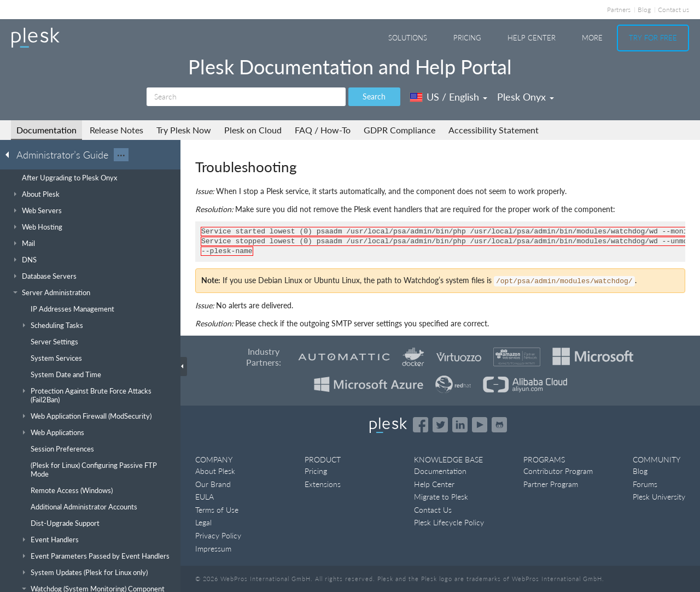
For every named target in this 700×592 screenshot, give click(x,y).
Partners (619, 10)
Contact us (673, 10)
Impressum (213, 549)
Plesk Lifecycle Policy (449, 522)
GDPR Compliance (399, 130)
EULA (205, 497)
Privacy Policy (218, 535)
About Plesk (215, 471)
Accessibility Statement (494, 130)
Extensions (323, 484)
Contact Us (433, 510)
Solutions (408, 38)
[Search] (246, 97)
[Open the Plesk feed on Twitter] (440, 425)
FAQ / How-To (323, 130)
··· (121, 155)
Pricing (467, 38)
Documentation (46, 130)
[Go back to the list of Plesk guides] (10, 154)
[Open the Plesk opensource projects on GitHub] (499, 425)
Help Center (532, 38)
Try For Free (653, 38)
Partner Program (551, 484)
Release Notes (116, 130)
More (592, 38)
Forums (645, 484)
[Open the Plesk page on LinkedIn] (460, 425)
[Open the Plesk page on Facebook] (421, 425)
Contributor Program (558, 471)
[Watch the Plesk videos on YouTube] (480, 425)
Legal (203, 522)
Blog (644, 10)
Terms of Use (217, 510)
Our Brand (213, 484)
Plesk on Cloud (253, 130)
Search (374, 96)
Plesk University (659, 497)
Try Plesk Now (184, 130)
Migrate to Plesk (441, 497)
